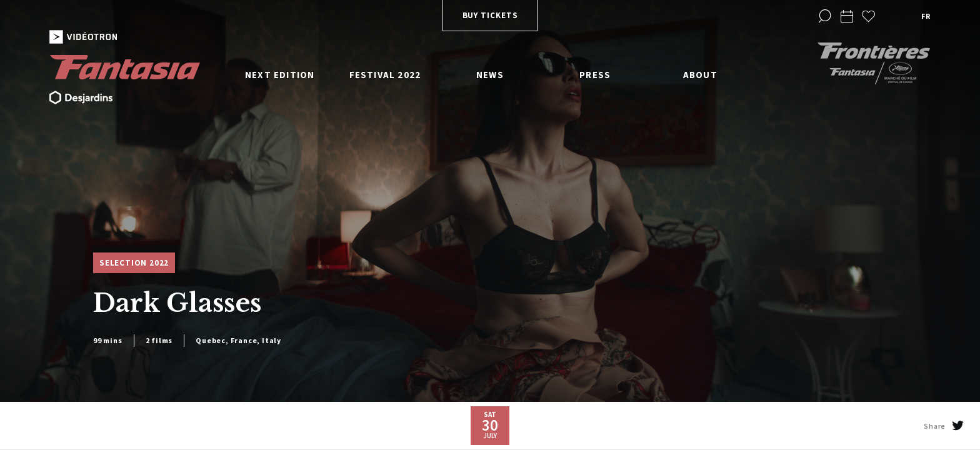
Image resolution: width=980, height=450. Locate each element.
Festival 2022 (385, 75)
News (490, 75)
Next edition (280, 75)
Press (595, 75)
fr (926, 16)
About (700, 75)
